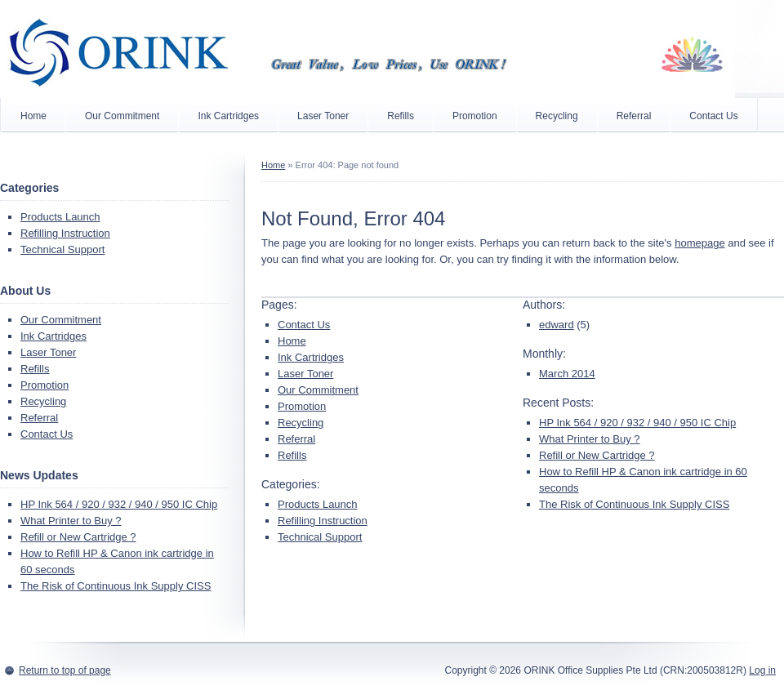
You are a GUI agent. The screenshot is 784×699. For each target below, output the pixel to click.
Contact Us (713, 116)
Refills (401, 116)
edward (557, 325)
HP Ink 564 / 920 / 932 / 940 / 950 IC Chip (637, 423)
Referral (634, 116)
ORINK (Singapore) (392, 49)
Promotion (475, 116)
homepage (699, 243)
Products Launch (318, 504)
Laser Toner (323, 116)
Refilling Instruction (323, 521)
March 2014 (567, 374)
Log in (762, 670)
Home (33, 116)
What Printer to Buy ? (590, 439)
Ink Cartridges (228, 116)
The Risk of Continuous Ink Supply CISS (634, 504)
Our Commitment (122, 116)
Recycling (557, 116)
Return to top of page (65, 670)
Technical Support (320, 537)
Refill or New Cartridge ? (597, 455)
